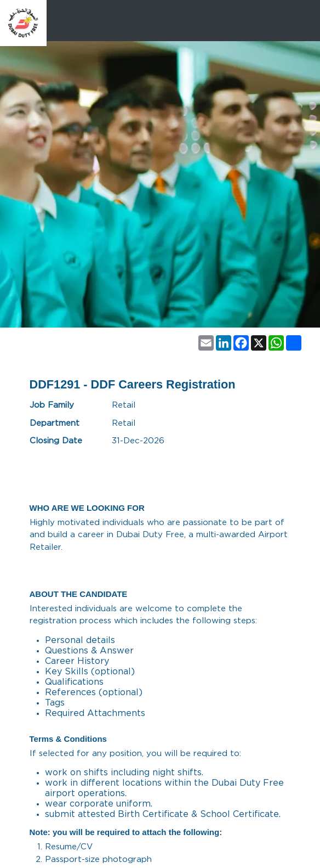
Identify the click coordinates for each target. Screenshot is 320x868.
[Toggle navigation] (302, 23)
